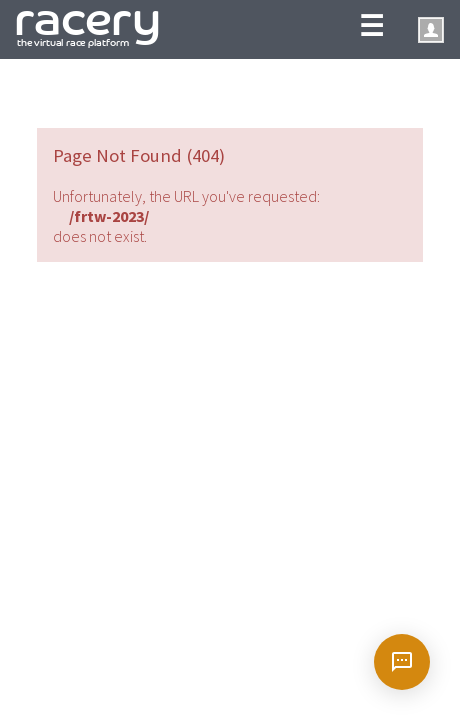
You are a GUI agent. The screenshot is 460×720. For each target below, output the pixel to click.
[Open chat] (402, 662)
